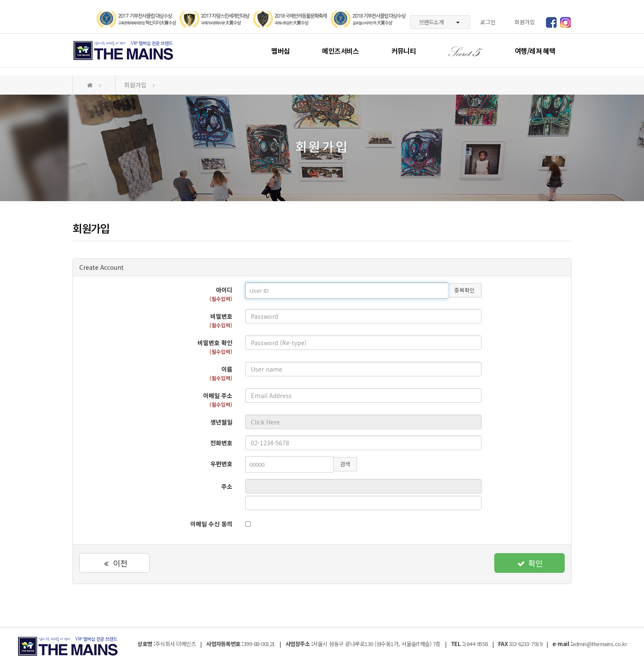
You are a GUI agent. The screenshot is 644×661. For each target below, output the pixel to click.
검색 (345, 464)
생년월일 (221, 422)
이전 (114, 563)
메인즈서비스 (340, 51)
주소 (227, 486)
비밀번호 (221, 320)
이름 (221, 373)
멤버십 (280, 51)
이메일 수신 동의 (211, 524)
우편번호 (221, 464)
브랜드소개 (439, 22)
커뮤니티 (404, 51)
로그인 (488, 22)
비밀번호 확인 (215, 347)
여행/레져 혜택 (535, 51)
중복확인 (464, 290)
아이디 (221, 294)
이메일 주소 (218, 400)
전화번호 (221, 443)
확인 (530, 563)
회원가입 (525, 22)
